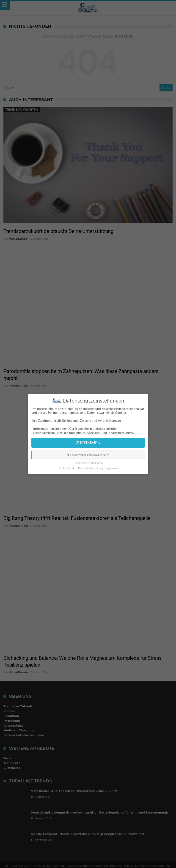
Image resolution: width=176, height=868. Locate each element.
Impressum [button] (111, 468)
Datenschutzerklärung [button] (91, 468)
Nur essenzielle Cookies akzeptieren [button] (88, 455)
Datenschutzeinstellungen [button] (88, 463)
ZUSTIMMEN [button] (88, 443)
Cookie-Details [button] (67, 468)
